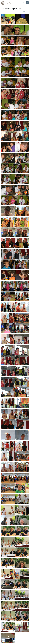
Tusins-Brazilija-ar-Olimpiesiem (15, 9)
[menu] (27, 3)
